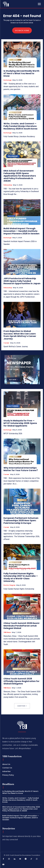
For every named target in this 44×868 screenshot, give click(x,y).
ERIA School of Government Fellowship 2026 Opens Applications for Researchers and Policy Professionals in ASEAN (20, 176)
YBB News (7, 632)
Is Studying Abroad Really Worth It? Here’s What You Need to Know (21, 73)
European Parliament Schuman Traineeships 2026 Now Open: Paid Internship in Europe (21, 520)
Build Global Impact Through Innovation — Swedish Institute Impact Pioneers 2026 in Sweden (21, 231)
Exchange (8, 80)
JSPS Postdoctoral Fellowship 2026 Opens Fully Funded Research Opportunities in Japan (22, 281)
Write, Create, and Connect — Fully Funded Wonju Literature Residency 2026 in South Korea (21, 126)
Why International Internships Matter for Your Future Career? (21, 469)
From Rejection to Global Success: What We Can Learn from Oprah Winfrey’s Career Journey (20, 335)
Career (6, 343)
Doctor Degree (9, 585)
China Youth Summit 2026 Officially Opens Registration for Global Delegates (21, 681)
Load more (22, 706)
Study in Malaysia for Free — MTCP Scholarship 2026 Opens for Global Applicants (20, 423)
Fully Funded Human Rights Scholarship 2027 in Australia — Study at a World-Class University (21, 577)
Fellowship (8, 185)
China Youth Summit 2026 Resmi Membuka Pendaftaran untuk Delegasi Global (21, 626)
